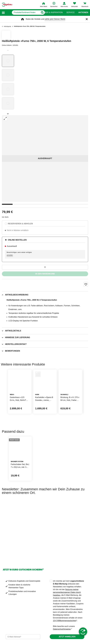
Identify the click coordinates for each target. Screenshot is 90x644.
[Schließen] (87, 19)
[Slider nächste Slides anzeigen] (8, 113)
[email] (23, 637)
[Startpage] (7, 5)
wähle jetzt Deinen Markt (55, 19)
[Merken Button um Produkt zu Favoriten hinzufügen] (86, 284)
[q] (22, 13)
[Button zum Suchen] (40, 13)
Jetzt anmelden (67, 637)
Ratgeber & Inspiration (50, 13)
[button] (3, 13)
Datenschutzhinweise (62, 629)
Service (70, 13)
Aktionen (83, 13)
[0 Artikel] (45, 267)
